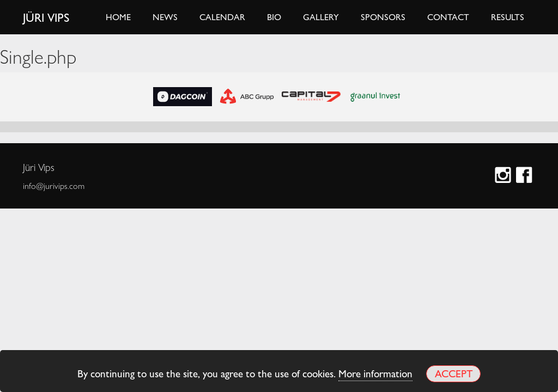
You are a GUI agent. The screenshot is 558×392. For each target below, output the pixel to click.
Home (118, 17)
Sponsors (383, 17)
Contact (448, 17)
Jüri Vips (46, 17)
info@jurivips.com (54, 186)
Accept (454, 373)
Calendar (222, 17)
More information (375, 373)
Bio (274, 17)
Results (508, 17)
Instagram (504, 176)
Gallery (321, 17)
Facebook (526, 176)
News (165, 17)
